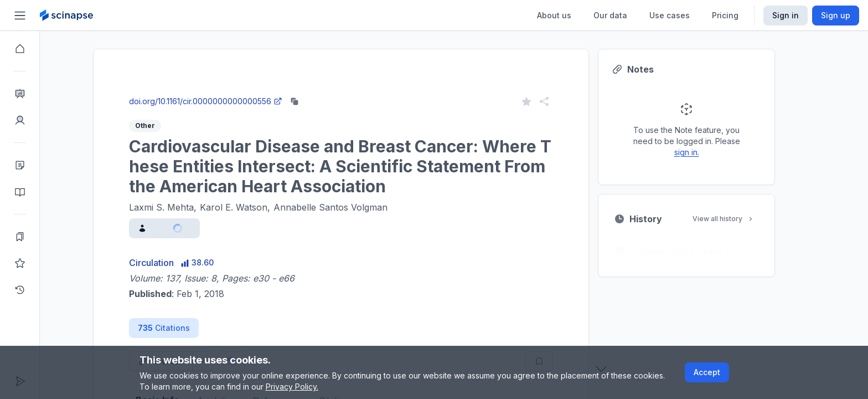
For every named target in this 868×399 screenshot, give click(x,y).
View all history (743, 219)
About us (554, 15)
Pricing (725, 15)
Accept (707, 372)
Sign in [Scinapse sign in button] (786, 15)
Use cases (670, 15)
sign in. (707, 152)
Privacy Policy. (292, 387)
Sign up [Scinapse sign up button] (836, 15)
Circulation (171, 263)
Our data (610, 15)
